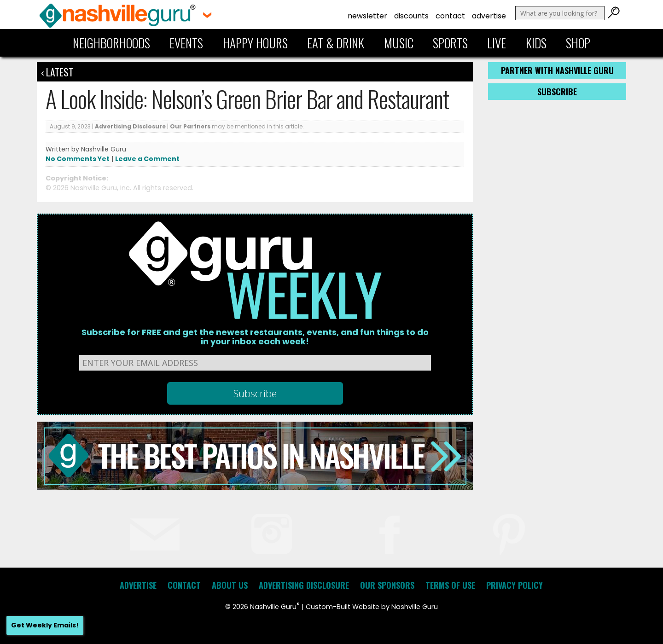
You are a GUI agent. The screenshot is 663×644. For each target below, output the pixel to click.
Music (399, 43)
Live (497, 43)
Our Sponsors (387, 585)
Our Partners (190, 126)
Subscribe (557, 92)
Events (186, 43)
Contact (450, 16)
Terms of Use (450, 585)
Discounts (411, 16)
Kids (536, 43)
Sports (450, 43)
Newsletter (367, 16)
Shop (578, 43)
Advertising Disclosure (130, 126)
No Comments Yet (78, 159)
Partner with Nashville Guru (557, 70)
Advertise (489, 16)
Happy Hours (255, 43)
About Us (230, 585)
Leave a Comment (147, 159)
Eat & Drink (336, 43)
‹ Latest (57, 72)
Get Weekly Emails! (45, 625)
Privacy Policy (515, 585)
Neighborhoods (111, 43)
